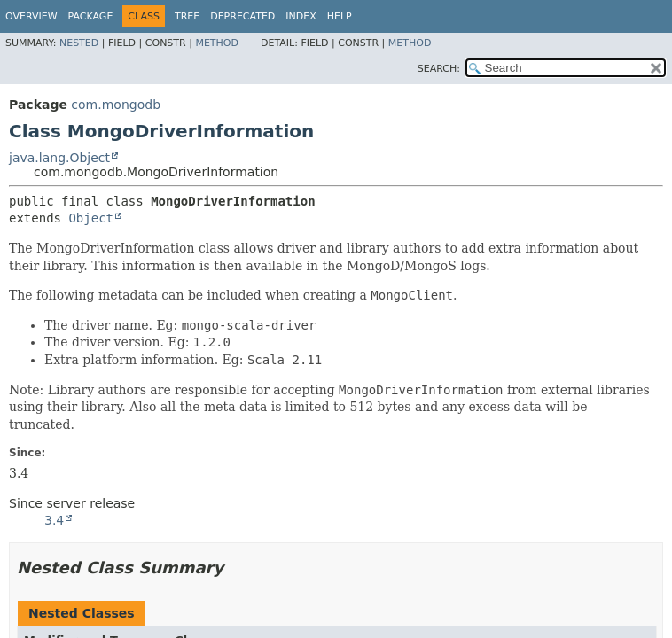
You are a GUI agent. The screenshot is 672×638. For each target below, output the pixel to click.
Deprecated (242, 16)
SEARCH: (439, 69)
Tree (187, 16)
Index (301, 16)
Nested (79, 43)
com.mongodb (116, 105)
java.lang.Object (59, 158)
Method (217, 43)
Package (91, 16)
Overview (31, 16)
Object (91, 218)
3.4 (54, 520)
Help (340, 16)
